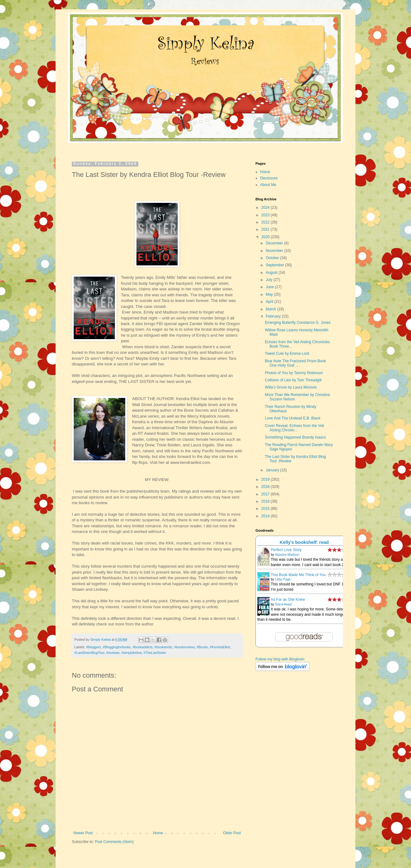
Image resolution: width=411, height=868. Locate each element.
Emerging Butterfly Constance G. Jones (298, 323)
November (275, 251)
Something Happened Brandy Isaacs (295, 437)
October (273, 258)
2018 (266, 487)
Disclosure (269, 178)
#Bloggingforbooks (117, 647)
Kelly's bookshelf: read (304, 542)
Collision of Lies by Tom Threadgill (293, 380)
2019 (266, 479)
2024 (266, 208)
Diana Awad (283, 604)
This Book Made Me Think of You (298, 575)
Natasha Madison (287, 555)
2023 (266, 215)
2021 (266, 229)
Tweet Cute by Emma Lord (287, 354)
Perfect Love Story (286, 550)
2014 (266, 516)
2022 (266, 222)
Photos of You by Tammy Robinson (294, 373)
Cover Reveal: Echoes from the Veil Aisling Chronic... (294, 428)
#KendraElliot (220, 647)
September (275, 265)
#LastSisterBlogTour (89, 653)
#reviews (113, 653)
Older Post (232, 833)
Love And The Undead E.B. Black (293, 418)
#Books (202, 647)
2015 (266, 509)
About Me (268, 185)
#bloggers (94, 647)
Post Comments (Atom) (114, 842)
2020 (266, 237)
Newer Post (83, 833)
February (274, 316)
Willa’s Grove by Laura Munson (291, 387)
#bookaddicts (143, 647)
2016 (266, 501)
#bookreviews (185, 647)
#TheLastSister (155, 653)
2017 (266, 494)
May (270, 294)
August (272, 273)
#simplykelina (132, 653)
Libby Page (283, 579)
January (273, 470)
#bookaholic (163, 647)
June (270, 287)
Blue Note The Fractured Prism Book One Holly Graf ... (295, 363)
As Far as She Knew (288, 600)
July (270, 280)
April (270, 302)
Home (158, 833)
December (275, 243)
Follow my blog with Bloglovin (280, 659)
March (272, 309)
